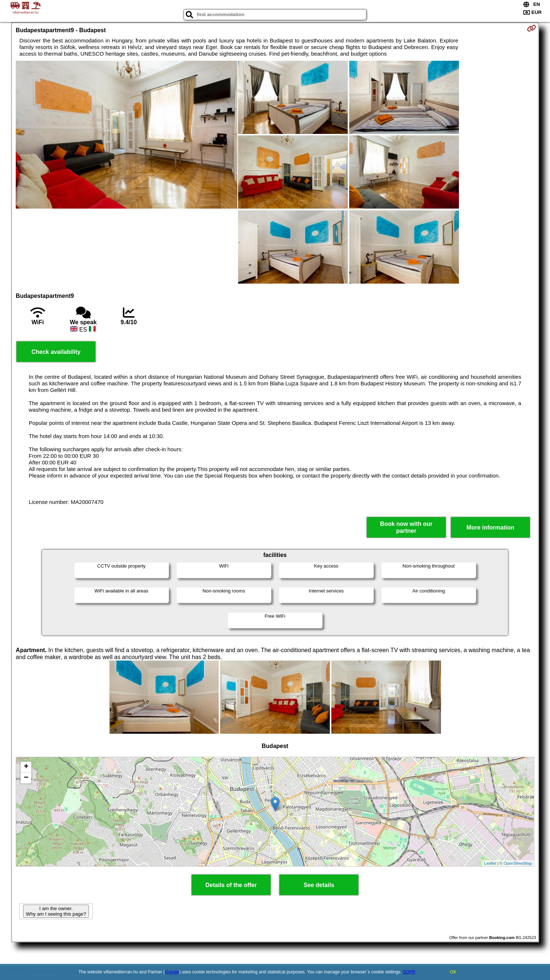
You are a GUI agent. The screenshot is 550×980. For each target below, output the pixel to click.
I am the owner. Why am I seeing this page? (56, 911)
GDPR (409, 972)
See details (319, 885)
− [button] (26, 778)
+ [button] (26, 767)
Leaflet (490, 863)
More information (491, 528)
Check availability (56, 352)
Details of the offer (231, 885)
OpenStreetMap (518, 863)
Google (172, 972)
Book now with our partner (406, 527)
